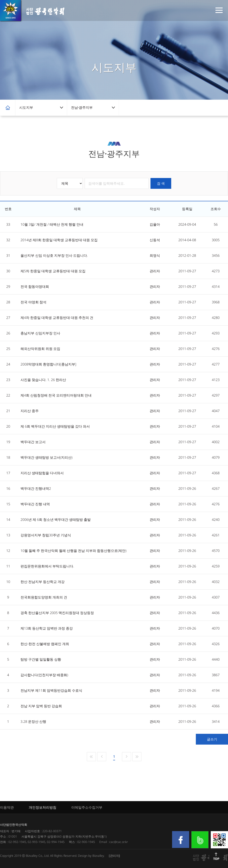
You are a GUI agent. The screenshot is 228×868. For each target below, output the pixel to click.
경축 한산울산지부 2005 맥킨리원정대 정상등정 (57, 613)
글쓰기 (212, 739)
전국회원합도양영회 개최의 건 (44, 597)
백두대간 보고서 (33, 442)
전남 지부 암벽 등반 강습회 (41, 706)
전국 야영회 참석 (33, 302)
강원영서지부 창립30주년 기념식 (46, 535)
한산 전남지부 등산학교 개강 (43, 582)
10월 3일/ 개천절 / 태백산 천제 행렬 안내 (52, 224)
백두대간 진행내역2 (36, 488)
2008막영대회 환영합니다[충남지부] (48, 364)
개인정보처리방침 (43, 807)
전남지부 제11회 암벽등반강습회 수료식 (51, 690)
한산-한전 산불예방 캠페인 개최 (45, 644)
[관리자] (114, 856)
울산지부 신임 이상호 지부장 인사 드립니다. (54, 255)
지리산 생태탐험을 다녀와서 (42, 473)
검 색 (161, 183)
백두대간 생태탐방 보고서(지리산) (46, 457)
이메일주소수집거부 (87, 807)
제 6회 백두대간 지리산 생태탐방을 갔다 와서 (55, 426)
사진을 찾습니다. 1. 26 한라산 (43, 380)
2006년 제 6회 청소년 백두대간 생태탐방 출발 (56, 520)
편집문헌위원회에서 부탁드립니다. (47, 566)
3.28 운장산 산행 (33, 721)
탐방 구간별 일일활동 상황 (41, 659)
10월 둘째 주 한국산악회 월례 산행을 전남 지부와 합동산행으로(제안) (73, 551)
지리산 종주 (30, 411)
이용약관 (7, 807)
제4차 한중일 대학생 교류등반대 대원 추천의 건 (57, 318)
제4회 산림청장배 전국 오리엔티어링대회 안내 (56, 395)
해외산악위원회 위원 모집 (40, 349)
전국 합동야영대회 (35, 287)
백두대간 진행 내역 (35, 504)
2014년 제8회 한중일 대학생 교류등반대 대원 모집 (59, 240)
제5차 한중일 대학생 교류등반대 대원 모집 (53, 271)
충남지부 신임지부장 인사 (40, 333)
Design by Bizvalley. (91, 856)
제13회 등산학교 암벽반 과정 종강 (47, 628)
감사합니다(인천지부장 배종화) (44, 675)
